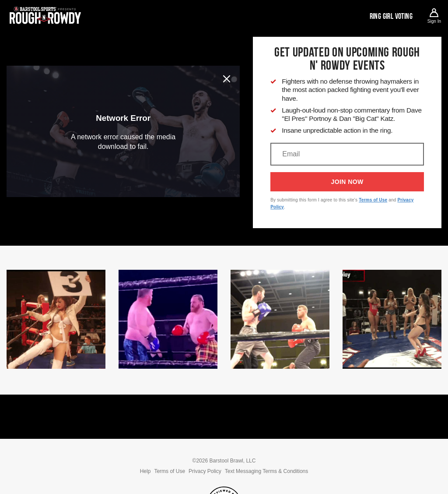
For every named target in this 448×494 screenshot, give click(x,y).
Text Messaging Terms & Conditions (267, 471)
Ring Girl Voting (391, 16)
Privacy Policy (205, 471)
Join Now (347, 182)
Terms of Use (373, 200)
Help (145, 471)
